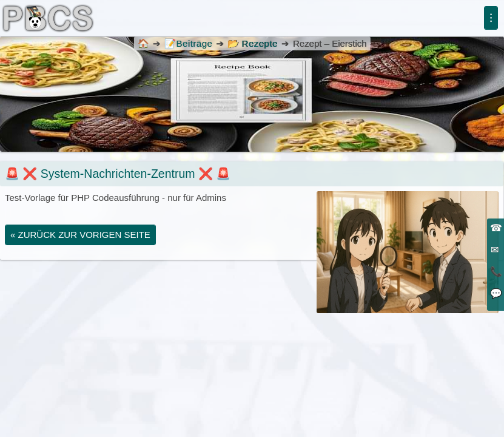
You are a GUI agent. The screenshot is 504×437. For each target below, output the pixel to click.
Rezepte (259, 43)
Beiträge (188, 43)
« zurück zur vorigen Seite (80, 235)
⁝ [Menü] (491, 18)
